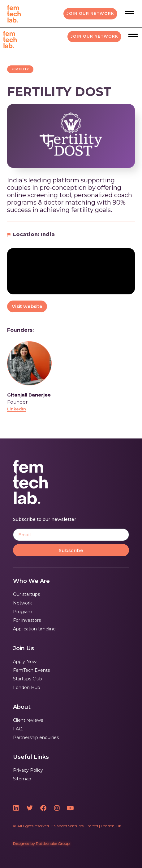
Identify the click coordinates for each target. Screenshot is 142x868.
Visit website (27, 306)
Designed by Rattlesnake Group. (42, 843)
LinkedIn (17, 409)
